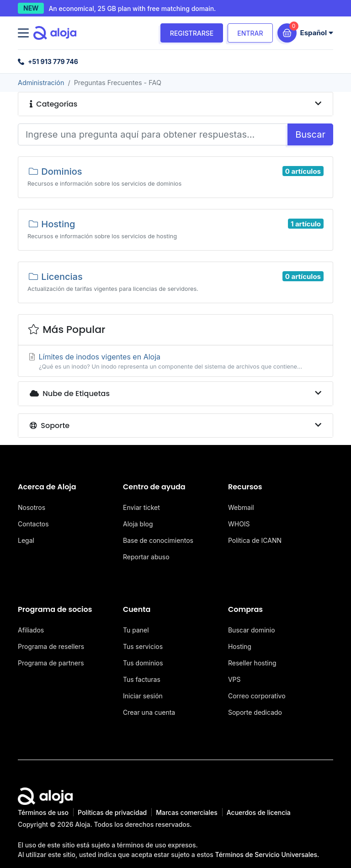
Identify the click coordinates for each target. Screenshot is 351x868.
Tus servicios (143, 646)
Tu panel (136, 630)
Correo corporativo (257, 696)
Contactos (33, 524)
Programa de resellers (51, 646)
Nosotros (32, 507)
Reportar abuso (146, 557)
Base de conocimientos (158, 540)
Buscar (310, 134)
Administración (41, 83)
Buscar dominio (252, 630)
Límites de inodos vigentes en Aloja (175, 362)
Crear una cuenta (149, 712)
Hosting (240, 646)
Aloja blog (138, 524)
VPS (234, 679)
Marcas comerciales (187, 812)
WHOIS (239, 524)
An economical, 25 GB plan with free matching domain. (132, 8)
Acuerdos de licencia (259, 812)
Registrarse (192, 33)
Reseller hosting (252, 663)
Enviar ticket (141, 507)
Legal (26, 540)
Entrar (250, 33)
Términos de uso (43, 812)
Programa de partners (51, 663)
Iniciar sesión (143, 696)
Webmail (241, 507)
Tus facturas (142, 679)
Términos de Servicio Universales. (267, 855)
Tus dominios (143, 663)
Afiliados (31, 630)
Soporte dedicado (255, 712)
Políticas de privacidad (112, 812)
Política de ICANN (255, 540)
